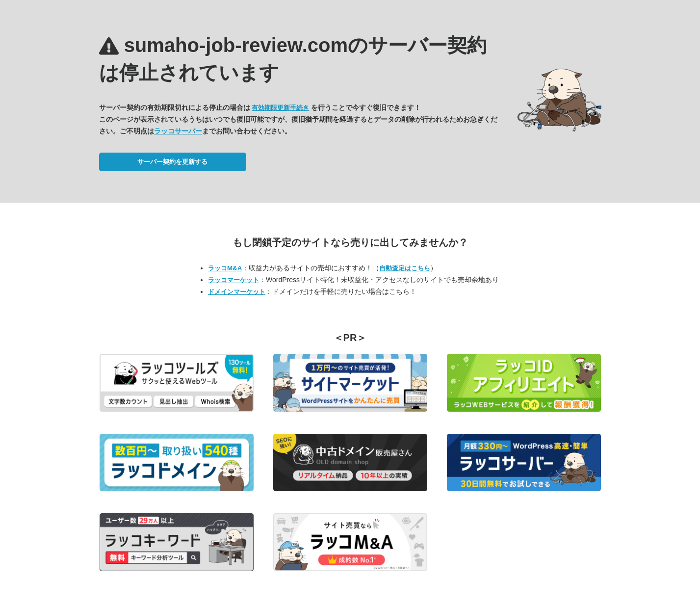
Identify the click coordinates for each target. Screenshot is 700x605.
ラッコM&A (225, 268)
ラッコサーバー (178, 131)
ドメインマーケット (237, 292)
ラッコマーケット (233, 280)
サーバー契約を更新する (172, 162)
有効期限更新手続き (280, 108)
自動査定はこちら (405, 268)
